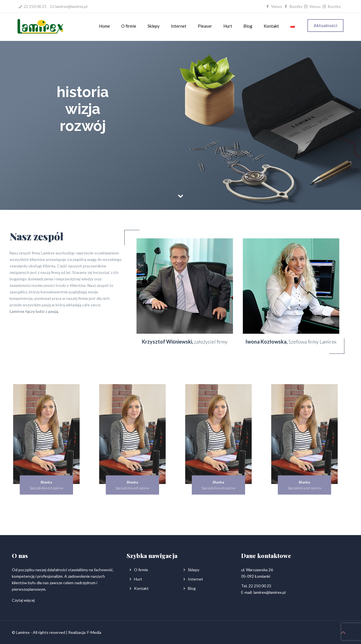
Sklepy (194, 570)
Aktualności (325, 25)
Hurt (138, 579)
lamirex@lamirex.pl (71, 6)
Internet (195, 579)
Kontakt (141, 588)
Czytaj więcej (23, 600)
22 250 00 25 (35, 6)
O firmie (141, 570)
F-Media (94, 632)
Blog (192, 588)
